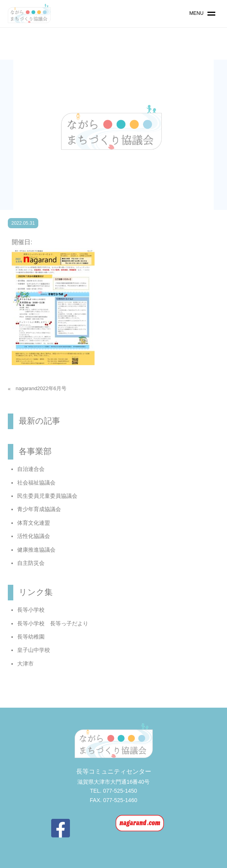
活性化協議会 (34, 536)
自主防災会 (31, 563)
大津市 (25, 664)
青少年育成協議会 (39, 509)
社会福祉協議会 (36, 483)
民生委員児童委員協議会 (47, 496)
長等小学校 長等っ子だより (53, 623)
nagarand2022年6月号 (41, 388)
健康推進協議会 (36, 550)
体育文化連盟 (34, 523)
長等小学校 (31, 610)
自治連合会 (31, 469)
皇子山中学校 (34, 650)
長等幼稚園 (31, 637)
